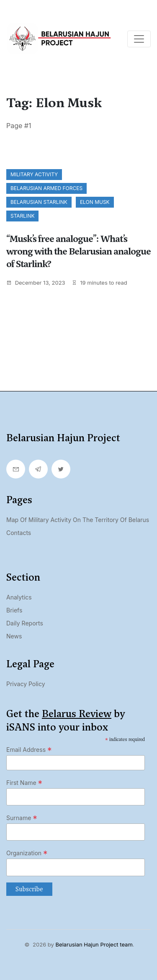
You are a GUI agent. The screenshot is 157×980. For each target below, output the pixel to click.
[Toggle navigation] (139, 39)
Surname (22, 818)
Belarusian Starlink (39, 202)
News (14, 636)
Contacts (19, 533)
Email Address (29, 750)
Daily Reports (25, 623)
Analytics (19, 597)
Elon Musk (95, 202)
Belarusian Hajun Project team (94, 944)
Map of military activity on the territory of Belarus (78, 520)
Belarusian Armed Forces (46, 188)
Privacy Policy (26, 684)
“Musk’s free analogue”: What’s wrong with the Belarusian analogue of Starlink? (78, 251)
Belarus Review (77, 714)
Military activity (34, 174)
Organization (27, 853)
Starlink (22, 216)
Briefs (14, 610)
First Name (24, 783)
